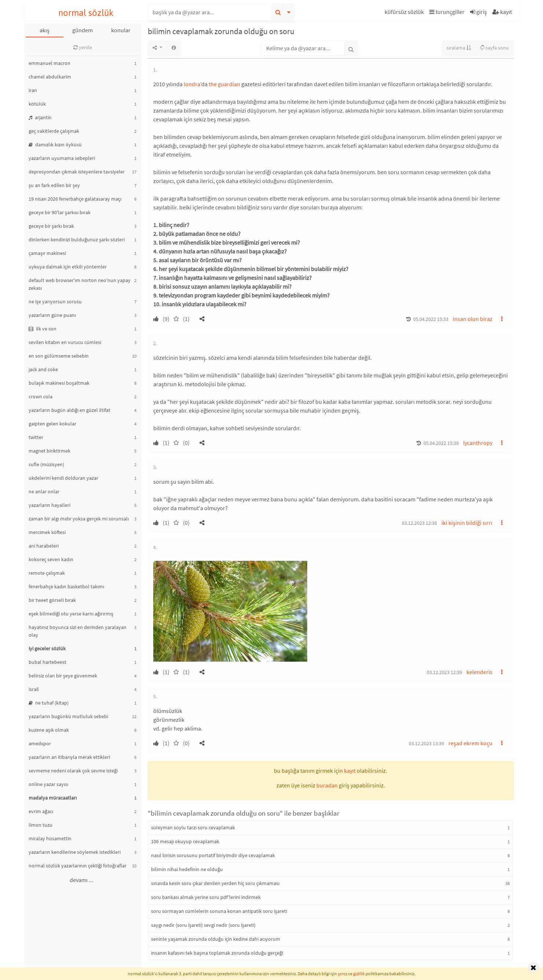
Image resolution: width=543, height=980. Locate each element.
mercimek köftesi (47, 532)
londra (192, 84)
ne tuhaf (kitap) (49, 703)
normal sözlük (86, 13)
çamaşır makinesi (47, 253)
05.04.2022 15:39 (441, 443)
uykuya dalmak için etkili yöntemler (68, 267)
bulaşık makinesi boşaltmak (59, 383)
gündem (82, 30)
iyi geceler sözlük (47, 648)
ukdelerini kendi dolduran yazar (63, 478)
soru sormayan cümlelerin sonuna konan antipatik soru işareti (219, 911)
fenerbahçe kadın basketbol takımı (66, 586)
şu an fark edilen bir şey (54, 185)
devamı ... (81, 880)
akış (45, 30)
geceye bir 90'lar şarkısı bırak (60, 212)
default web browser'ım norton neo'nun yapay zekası (80, 284)
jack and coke (43, 369)
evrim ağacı (41, 811)
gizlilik (359, 974)
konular (121, 30)
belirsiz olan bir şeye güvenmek (63, 676)
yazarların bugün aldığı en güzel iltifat (69, 410)
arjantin (40, 117)
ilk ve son (43, 329)
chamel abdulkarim (50, 77)
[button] (405, 13)
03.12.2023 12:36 (419, 523)
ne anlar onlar (44, 491)
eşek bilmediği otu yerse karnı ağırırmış (71, 614)
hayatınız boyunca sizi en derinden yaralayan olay (78, 631)
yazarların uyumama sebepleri (62, 158)
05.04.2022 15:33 (431, 319)
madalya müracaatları (53, 798)
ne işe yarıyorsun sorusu (55, 301)
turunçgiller (447, 12)
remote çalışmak (47, 573)
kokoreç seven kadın (51, 559)
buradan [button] (327, 785)
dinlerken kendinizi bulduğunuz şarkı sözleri (77, 239)
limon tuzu (41, 825)
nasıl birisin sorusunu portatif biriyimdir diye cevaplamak (213, 855)
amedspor (40, 743)
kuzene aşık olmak (49, 730)
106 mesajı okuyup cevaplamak (185, 841)
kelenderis (479, 672)
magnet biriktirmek (49, 451)
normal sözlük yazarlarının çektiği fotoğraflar (78, 866)
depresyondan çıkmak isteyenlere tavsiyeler (77, 172)
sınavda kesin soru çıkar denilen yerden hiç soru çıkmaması (215, 883)
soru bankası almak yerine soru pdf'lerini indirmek (206, 897)
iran (33, 90)
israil (34, 689)
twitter (36, 437)
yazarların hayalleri (49, 505)
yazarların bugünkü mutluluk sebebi (68, 716)
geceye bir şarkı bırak (51, 226)
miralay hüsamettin (50, 838)
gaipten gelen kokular (52, 424)
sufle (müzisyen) (46, 464)
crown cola (41, 396)
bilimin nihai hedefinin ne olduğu (187, 869)
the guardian (224, 84)
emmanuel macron (49, 63)
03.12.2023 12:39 (444, 672)
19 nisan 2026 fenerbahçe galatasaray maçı (75, 199)
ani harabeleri (44, 546)
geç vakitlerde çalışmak (54, 131)
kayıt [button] (350, 771)
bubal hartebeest (47, 662)
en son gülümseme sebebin (59, 356)
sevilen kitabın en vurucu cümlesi (65, 342)
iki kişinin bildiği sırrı (467, 523)
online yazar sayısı (48, 784)
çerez (342, 974)
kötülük (37, 104)
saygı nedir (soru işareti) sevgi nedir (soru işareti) (203, 925)
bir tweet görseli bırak (52, 600)
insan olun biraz (473, 319)
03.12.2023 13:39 (426, 743)
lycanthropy (478, 443)
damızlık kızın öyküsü (55, 145)
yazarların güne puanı (52, 315)
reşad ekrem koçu (470, 743)
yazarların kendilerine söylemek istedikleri (75, 852)
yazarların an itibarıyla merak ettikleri (69, 757)
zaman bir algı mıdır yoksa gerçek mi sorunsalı (79, 519)
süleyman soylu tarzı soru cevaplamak (193, 827)
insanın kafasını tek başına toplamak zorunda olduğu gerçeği (217, 953)
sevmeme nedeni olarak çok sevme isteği (73, 771)
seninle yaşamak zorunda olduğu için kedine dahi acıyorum (216, 939)
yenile (83, 47)
